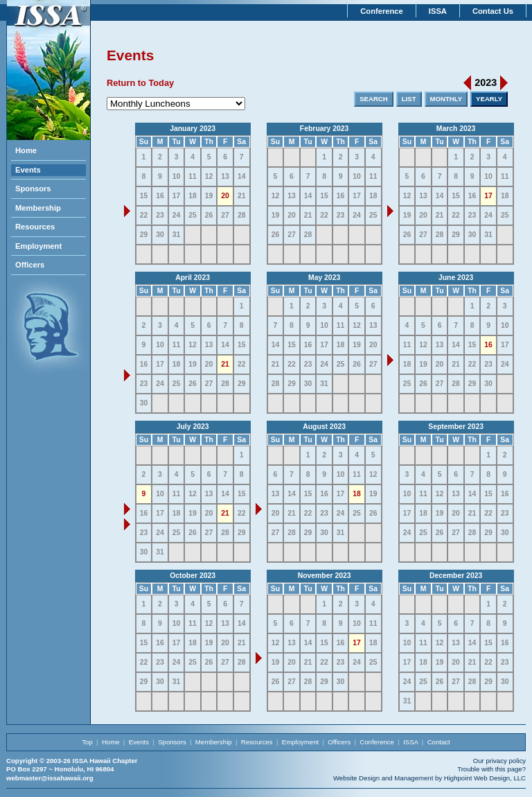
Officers (30, 265)
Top (87, 742)
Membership (38, 208)
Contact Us (493, 11)
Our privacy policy (499, 761)
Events (28, 170)
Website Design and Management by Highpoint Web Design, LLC (429, 778)
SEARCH (374, 99)
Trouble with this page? (491, 769)
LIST (409, 99)
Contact (439, 742)
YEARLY (489, 99)
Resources (35, 227)
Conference (382, 11)
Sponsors (33, 189)
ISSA (438, 11)
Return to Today (140, 83)
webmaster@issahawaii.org (50, 778)
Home (26, 150)
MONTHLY (446, 99)
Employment (38, 246)
